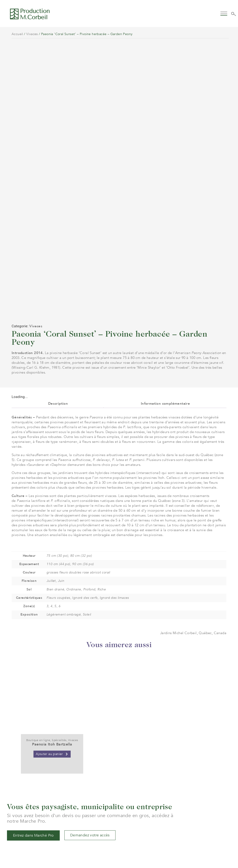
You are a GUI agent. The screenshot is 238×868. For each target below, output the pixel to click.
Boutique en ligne (38, 663)
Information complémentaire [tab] (165, 326)
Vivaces (32, 34)
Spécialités (59, 663)
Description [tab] (58, 326)
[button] (224, 13)
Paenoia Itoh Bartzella (52, 667)
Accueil (17, 34)
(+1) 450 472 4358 (101, 837)
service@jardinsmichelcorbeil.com (114, 832)
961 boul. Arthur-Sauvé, (106, 846)
